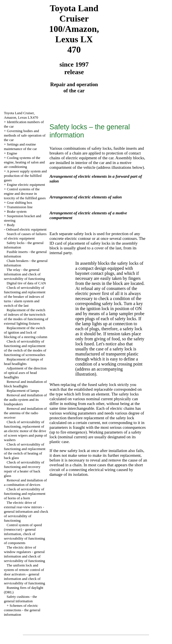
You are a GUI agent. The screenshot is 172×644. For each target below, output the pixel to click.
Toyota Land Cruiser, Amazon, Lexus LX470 (21, 115)
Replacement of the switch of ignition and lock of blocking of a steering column (26, 332)
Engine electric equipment (26, 185)
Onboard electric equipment (26, 229)
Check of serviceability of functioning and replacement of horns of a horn (25, 494)
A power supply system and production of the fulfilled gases (25, 176)
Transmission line (20, 207)
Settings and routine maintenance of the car (20, 147)
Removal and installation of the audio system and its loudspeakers (25, 400)
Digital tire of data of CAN (26, 283)
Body (11, 225)
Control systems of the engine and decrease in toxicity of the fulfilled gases (25, 194)
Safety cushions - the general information (20, 599)
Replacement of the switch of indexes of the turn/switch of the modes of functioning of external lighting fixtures (26, 317)
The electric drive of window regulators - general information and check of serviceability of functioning (24, 554)
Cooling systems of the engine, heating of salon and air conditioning (24, 162)
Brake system (17, 211)
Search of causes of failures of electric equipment (25, 236)
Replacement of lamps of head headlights (23, 361)
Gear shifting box (20, 202)
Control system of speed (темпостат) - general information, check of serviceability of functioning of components (24, 534)
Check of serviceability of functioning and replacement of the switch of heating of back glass (25, 451)
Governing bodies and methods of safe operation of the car (25, 135)
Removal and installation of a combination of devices (25, 482)
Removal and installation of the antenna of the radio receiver (25, 413)
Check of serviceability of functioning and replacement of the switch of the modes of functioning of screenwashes (25, 348)
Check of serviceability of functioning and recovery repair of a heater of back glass (24, 469)
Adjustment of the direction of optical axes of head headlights (25, 373)
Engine (12, 153)
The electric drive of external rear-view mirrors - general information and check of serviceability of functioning (26, 511)
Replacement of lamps (23, 391)
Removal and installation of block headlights (25, 384)
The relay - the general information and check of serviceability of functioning (24, 274)
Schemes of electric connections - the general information (22, 610)
